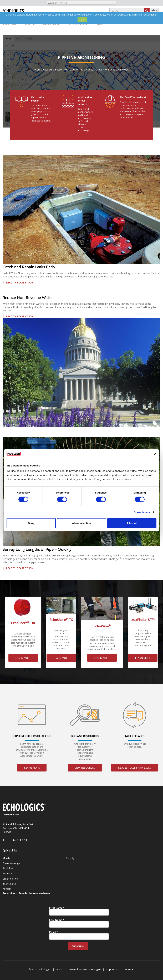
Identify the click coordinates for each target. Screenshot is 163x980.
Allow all (132, 523)
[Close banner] (155, 454)
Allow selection (81, 523)
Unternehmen (52, 24)
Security (70, 858)
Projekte (7, 873)
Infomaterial (78, 24)
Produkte (8, 868)
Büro (59, 969)
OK (82, 20)
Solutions (10, 24)
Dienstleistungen (12, 863)
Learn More (23, 658)
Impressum (113, 969)
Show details (142, 512)
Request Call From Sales (134, 768)
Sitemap (130, 969)
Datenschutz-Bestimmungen (84, 969)
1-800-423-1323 (15, 840)
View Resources (85, 768)
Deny (31, 523)
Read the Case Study (19, 283)
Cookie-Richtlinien (133, 15)
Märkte (29, 24)
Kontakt (100, 24)
